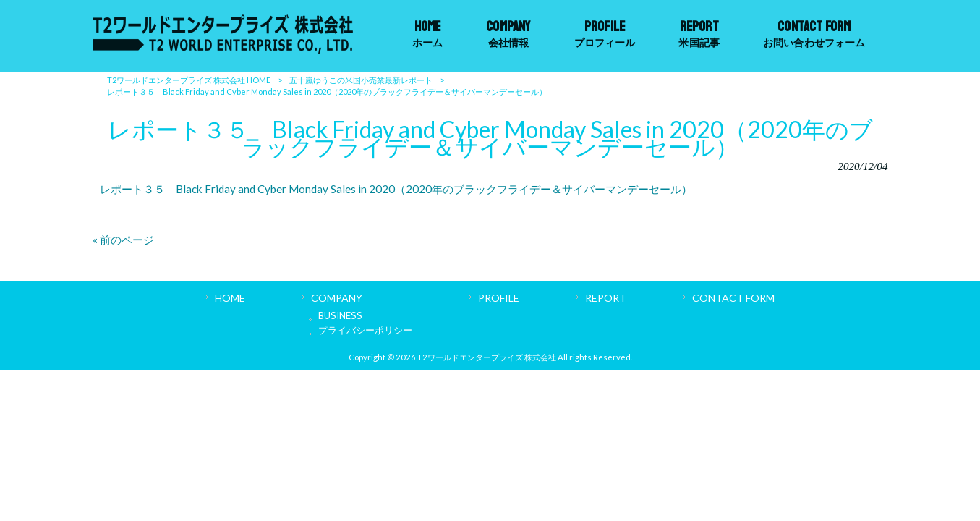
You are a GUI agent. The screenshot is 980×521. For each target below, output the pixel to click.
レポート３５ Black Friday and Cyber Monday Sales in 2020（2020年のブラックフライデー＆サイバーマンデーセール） (396, 189)
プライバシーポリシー (365, 330)
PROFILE (499, 298)
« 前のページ (123, 240)
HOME (230, 298)
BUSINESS (340, 315)
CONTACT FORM (733, 298)
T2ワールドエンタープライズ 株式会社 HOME (189, 80)
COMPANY (337, 298)
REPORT (606, 298)
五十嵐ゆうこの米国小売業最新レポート (361, 80)
